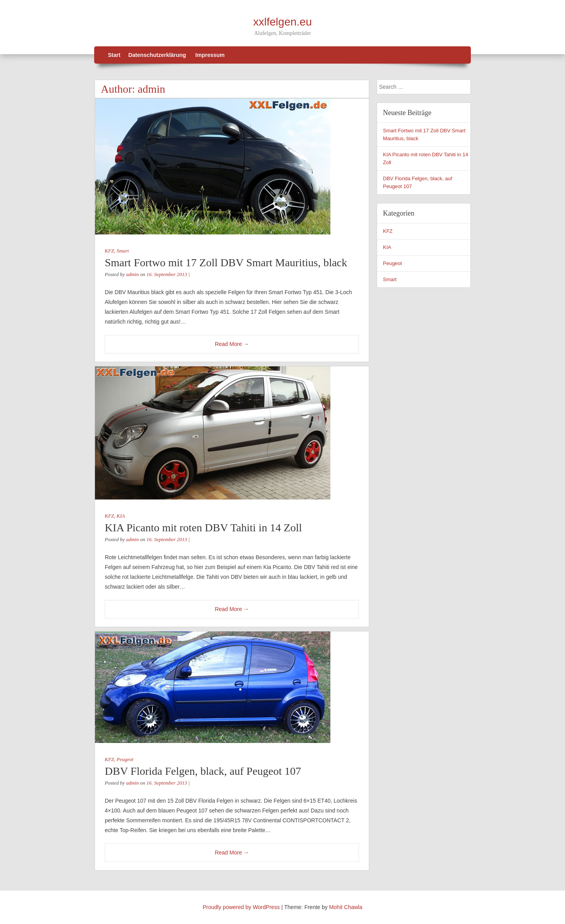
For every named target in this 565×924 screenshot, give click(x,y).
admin (151, 89)
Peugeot (125, 759)
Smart (123, 251)
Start (114, 55)
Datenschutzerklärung (157, 55)
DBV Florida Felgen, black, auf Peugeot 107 (203, 771)
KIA (121, 516)
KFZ (109, 251)
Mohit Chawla (346, 907)
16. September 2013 (167, 274)
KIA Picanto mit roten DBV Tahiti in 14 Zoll (203, 528)
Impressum (210, 55)
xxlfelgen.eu (282, 22)
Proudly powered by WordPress (241, 907)
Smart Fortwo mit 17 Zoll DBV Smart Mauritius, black (226, 263)
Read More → (232, 344)
